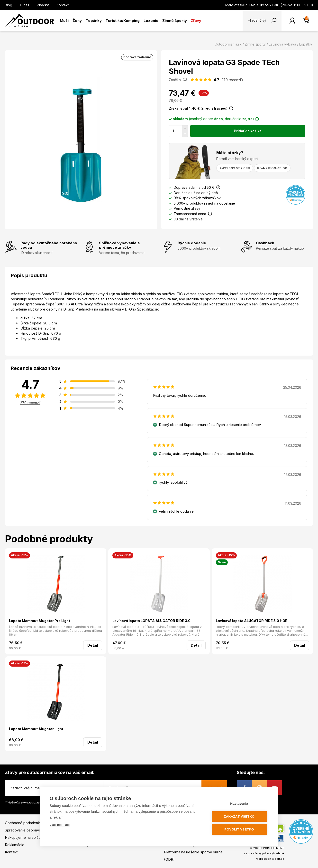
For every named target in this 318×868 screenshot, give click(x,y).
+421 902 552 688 (235, 168)
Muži (64, 21)
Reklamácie (15, 845)
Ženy (77, 21)
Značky (43, 5)
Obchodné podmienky (23, 823)
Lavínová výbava (282, 44)
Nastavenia (239, 804)
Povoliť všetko (239, 829)
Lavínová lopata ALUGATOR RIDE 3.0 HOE (252, 621)
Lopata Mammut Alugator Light (36, 729)
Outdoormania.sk (228, 44)
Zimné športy (175, 21)
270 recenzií (30, 403)
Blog (9, 5)
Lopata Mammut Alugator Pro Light (40, 621)
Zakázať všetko (239, 816)
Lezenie (151, 21)
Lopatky (306, 44)
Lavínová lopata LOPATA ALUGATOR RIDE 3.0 (151, 621)
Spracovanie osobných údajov (30, 830)
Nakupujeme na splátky (24, 837)
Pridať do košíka (248, 131)
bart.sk (279, 859)
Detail (93, 645)
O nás (25, 5)
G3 (185, 80)
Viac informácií (60, 825)
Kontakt (63, 5)
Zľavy (196, 21)
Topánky (94, 21)
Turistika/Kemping (123, 21)
